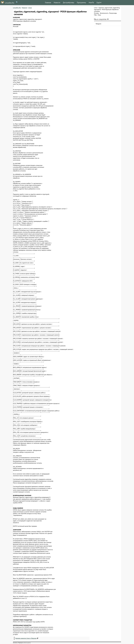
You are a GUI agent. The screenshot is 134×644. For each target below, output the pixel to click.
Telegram (98, 24)
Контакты (15, 643)
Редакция (20, 643)
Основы (96, 13)
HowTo (91, 3)
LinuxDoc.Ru (7, 3)
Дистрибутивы (69, 3)
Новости (57, 3)
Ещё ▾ (99, 3)
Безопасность (104, 13)
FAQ (95, 15)
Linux (96, 8)
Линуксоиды (113, 13)
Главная (48, 3)
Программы (81, 3)
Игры (99, 15)
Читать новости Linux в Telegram (26, 638)
